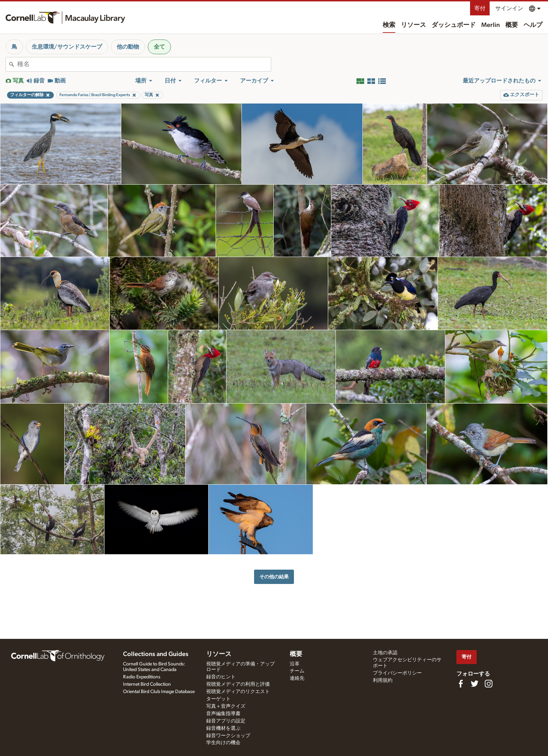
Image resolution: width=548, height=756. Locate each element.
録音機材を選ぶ (223, 728)
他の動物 (128, 47)
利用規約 (383, 680)
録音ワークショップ (228, 736)
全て (159, 47)
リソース (413, 25)
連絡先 (297, 678)
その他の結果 (274, 577)
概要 (512, 25)
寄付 (480, 8)
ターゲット (218, 699)
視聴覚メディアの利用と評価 (238, 684)
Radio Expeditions (142, 677)
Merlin (491, 25)
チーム (297, 671)
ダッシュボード (454, 25)
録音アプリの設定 (226, 721)
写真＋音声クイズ (226, 706)
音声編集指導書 (223, 714)
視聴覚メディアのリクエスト (238, 692)
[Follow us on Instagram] (489, 684)
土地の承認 (385, 653)
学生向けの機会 (223, 743)
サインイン (509, 8)
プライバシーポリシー (397, 673)
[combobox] (144, 64)
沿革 (295, 664)
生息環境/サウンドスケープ (67, 47)
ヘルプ (533, 25)
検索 (389, 25)
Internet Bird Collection (147, 684)
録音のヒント (221, 677)
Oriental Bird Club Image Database (159, 692)
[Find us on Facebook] (461, 684)
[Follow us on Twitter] (475, 684)
